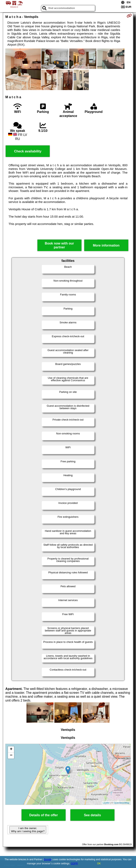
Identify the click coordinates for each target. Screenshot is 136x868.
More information (106, 245)
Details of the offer (44, 815)
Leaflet (106, 803)
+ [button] (11, 749)
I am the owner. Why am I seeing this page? (28, 830)
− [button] (11, 756)
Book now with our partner (59, 245)
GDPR (74, 864)
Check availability (28, 151)
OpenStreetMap (122, 803)
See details (92, 815)
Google (48, 859)
